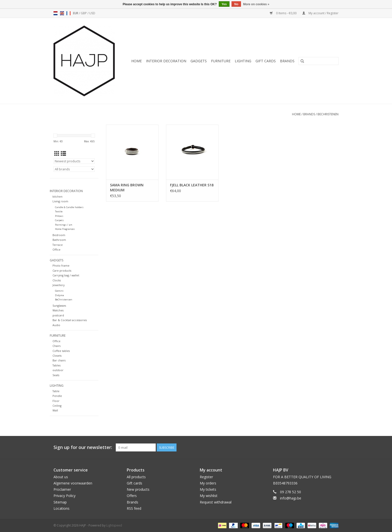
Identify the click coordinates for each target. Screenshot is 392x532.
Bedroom (59, 235)
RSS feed (134, 508)
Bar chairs (59, 360)
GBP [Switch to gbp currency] (84, 13)
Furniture (221, 61)
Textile (59, 211)
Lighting (243, 61)
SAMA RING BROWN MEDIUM (127, 187)
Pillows (59, 216)
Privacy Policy (64, 496)
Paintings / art (64, 225)
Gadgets (199, 61)
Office (56, 249)
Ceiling (57, 406)
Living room (60, 201)
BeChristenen (328, 114)
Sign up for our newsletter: (83, 447)
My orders (208, 483)
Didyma (59, 295)
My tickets (208, 489)
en (62, 13)
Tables (56, 365)
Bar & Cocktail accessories (70, 320)
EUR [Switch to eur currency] (76, 13)
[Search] (318, 61)
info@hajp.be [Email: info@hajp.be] (291, 498)
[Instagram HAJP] (334, 447)
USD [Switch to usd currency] (92, 13)
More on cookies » (256, 4)
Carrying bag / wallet (66, 275)
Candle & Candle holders (69, 207)
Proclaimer (62, 489)
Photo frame (61, 265)
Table (56, 391)
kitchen (57, 196)
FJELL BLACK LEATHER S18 (192, 185)
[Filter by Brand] (74, 169)
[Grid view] (57, 154)
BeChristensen (64, 300)
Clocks (57, 280)
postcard (58, 315)
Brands (287, 61)
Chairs (56, 346)
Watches (58, 310)
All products (136, 477)
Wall (55, 410)
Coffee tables (61, 351)
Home (136, 61)
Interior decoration (166, 61)
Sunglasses (59, 306)
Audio (56, 325)
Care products (62, 271)
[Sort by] (74, 161)
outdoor (58, 370)
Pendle (57, 396)
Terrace (58, 245)
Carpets (59, 220)
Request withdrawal (216, 502)
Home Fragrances (65, 229)
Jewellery (58, 285)
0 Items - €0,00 (283, 13)
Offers (132, 496)
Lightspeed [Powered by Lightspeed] (114, 525)
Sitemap (60, 502)
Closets (57, 356)
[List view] (63, 154)
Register (206, 477)
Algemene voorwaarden (73, 483)
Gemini (59, 291)
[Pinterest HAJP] (325, 447)
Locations (61, 508)
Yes (224, 4)
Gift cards (266, 61)
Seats (56, 375)
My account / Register (320, 13)
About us (61, 477)
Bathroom (59, 240)
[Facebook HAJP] (316, 447)
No (236, 4)
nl (55, 13)
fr (68, 13)
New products (138, 489)
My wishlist (209, 496)
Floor (56, 401)
